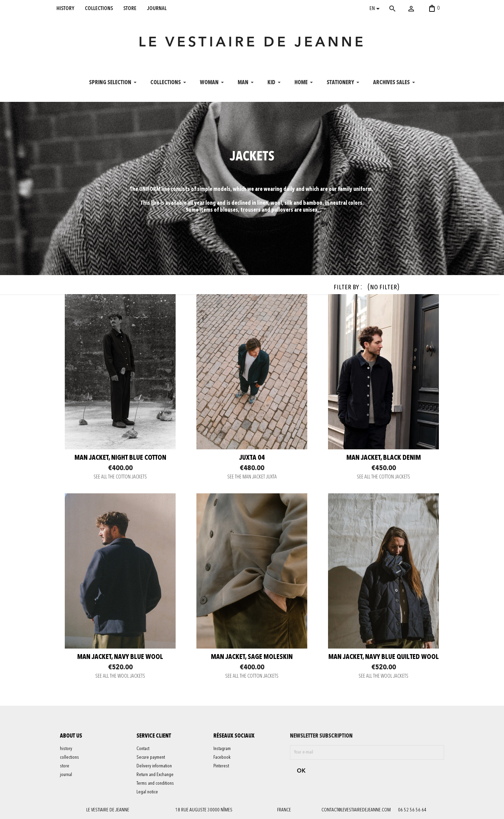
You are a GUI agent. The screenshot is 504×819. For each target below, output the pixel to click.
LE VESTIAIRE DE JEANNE (252, 43)
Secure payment (151, 757)
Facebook (222, 757)
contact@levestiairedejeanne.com (356, 810)
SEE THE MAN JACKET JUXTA (252, 477)
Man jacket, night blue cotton (120, 458)
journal (157, 8)
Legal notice (147, 792)
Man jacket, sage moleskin (252, 657)
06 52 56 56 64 (412, 810)
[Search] (403, 9)
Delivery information (154, 766)
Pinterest (221, 766)
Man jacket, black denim (384, 458)
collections (99, 8)
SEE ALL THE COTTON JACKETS (120, 477)
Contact (143, 749)
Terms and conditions (155, 783)
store (130, 8)
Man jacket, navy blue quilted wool (384, 657)
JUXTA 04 (252, 458)
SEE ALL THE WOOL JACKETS (120, 676)
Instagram (222, 749)
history (65, 8)
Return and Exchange (155, 775)
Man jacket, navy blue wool (120, 657)
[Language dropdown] (376, 9)
